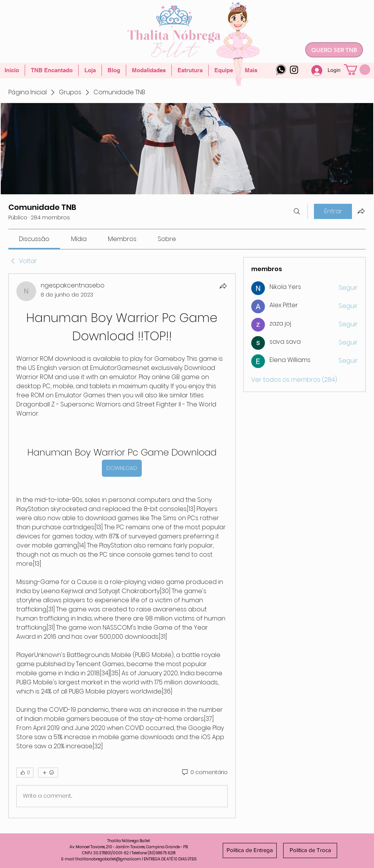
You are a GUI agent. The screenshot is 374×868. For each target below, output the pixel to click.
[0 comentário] (204, 773)
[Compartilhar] (223, 286)
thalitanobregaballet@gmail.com (108, 859)
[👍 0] (25, 773)
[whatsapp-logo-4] (281, 70)
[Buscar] (297, 211)
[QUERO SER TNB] (334, 50)
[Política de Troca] (310, 851)
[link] (34, 239)
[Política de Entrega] (250, 851)
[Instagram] (294, 70)
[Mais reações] (48, 773)
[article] (122, 546)
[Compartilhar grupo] (361, 211)
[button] (357, 70)
